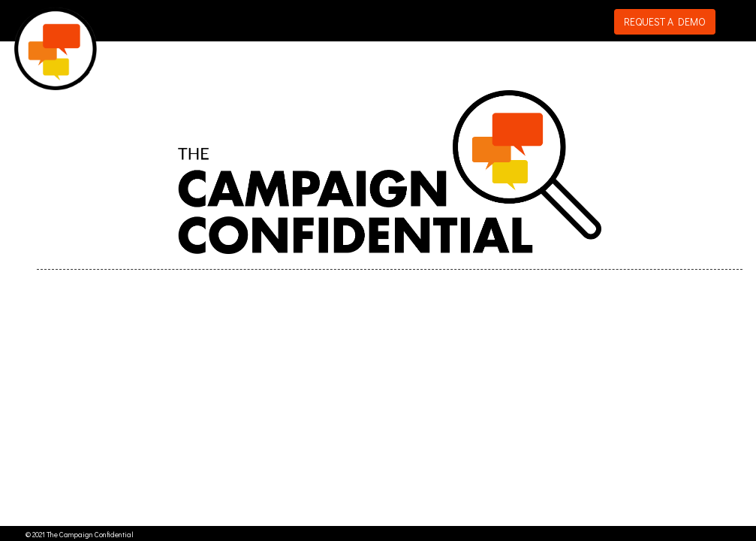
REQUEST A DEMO (665, 21)
